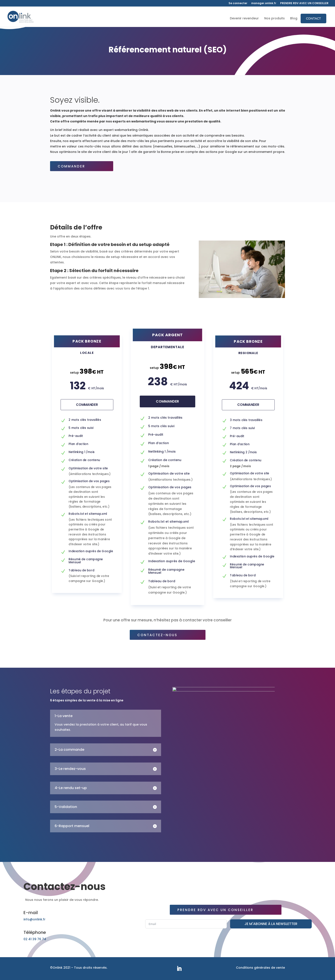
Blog (294, 19)
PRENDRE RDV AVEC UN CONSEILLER (304, 3)
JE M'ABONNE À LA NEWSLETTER (271, 924)
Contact (313, 18)
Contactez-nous (168, 635)
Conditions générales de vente (260, 968)
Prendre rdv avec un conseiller (226, 910)
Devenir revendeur (244, 19)
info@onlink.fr (35, 919)
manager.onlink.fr (264, 3)
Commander (82, 166)
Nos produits (274, 19)
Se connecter (238, 3)
